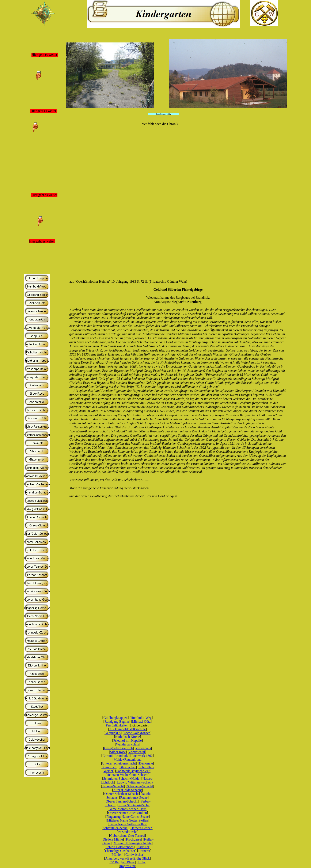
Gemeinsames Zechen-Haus (127, 809)
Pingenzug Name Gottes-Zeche (128, 817)
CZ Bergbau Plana (122, 862)
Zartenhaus (143, 748)
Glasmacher (128, 767)
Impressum (127, 866)
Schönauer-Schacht (140, 786)
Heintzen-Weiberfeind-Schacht (128, 775)
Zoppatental (137, 752)
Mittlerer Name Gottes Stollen (128, 820)
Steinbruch (109, 767)
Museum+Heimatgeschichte (133, 843)
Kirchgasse (133, 839)
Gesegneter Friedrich (119, 748)
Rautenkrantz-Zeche (134, 798)
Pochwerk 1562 (142, 756)
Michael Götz (141, 722)
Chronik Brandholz (115, 756)
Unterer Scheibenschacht (119, 763)
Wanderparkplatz (128, 744)
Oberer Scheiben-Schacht (122, 794)
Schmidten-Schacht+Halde (121, 779)
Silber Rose (118, 752)
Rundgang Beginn (117, 722)
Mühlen (117, 855)
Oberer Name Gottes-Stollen (127, 813)
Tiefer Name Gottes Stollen (128, 824)
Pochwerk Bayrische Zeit (133, 771)
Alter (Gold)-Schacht (128, 790)
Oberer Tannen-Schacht (122, 801)
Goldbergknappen (115, 718)
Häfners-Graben (141, 828)
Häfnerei (144, 851)
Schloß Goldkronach (120, 847)
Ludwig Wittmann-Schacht (135, 782)
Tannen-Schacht (113, 786)
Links (141, 862)
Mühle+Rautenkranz (128, 760)
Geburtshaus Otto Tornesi (128, 836)
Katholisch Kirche (128, 737)
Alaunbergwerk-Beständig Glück (128, 858)
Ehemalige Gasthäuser (120, 851)
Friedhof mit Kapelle (128, 741)
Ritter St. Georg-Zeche (134, 805)
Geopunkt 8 (113, 733)
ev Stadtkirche (128, 832)
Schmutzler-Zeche (115, 828)
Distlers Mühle (113, 839)
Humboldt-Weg (141, 718)
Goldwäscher (134, 855)
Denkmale (146, 763)
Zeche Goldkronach (137, 733)
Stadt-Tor (143, 847)
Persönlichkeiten (117, 725)
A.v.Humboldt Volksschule (128, 729)
